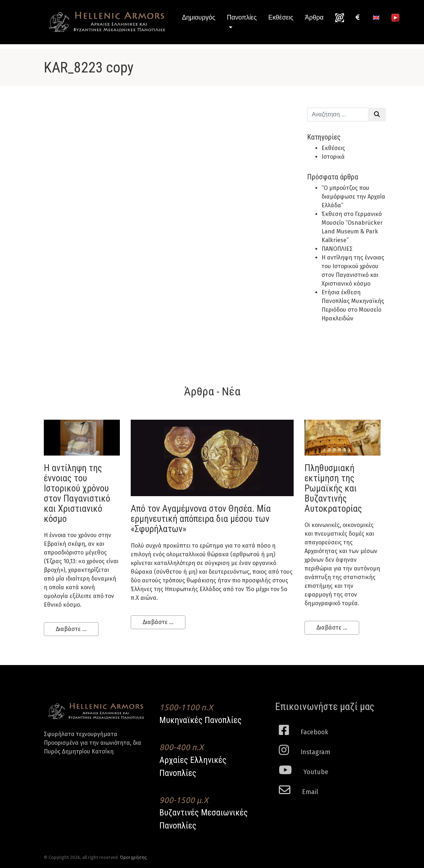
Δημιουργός (199, 17)
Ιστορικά (333, 157)
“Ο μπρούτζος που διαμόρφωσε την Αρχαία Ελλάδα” (353, 197)
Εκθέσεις (281, 17)
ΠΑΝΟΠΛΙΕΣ (337, 249)
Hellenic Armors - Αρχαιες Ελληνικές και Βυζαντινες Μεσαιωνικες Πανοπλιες (107, 22)
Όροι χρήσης (133, 857)
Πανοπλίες (242, 17)
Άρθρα (314, 17)
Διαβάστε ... (71, 629)
